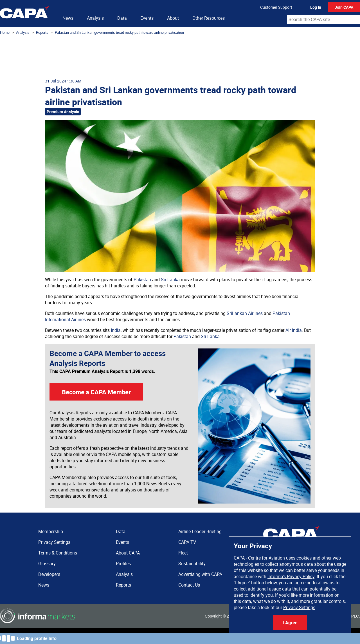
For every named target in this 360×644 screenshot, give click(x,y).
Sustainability (192, 563)
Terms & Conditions (58, 553)
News (68, 18)
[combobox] (323, 19)
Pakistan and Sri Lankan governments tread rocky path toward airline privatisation (119, 32)
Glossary (47, 563)
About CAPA (128, 553)
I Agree (290, 623)
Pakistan (142, 279)
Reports (42, 32)
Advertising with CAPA (200, 574)
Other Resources (209, 18)
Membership (51, 531)
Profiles (123, 563)
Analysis (95, 18)
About (173, 18)
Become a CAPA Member (96, 392)
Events (147, 18)
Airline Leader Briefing (200, 531)
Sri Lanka (170, 279)
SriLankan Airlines (245, 313)
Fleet (183, 553)
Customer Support (276, 7)
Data (122, 18)
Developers (49, 574)
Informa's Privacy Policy (291, 576)
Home (5, 32)
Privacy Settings (299, 607)
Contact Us (189, 585)
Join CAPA (344, 7)
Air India (294, 330)
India (116, 330)
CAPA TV (187, 542)
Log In (316, 7)
